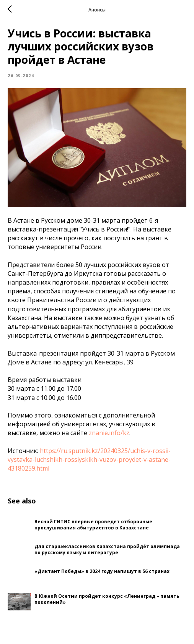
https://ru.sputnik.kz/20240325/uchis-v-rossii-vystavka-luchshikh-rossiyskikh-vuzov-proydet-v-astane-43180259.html (89, 460)
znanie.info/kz (109, 433)
